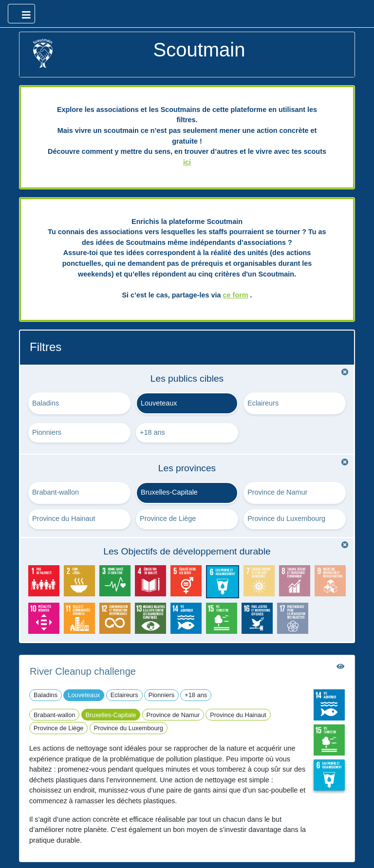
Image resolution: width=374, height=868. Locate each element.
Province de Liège (168, 518)
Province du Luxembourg (286, 518)
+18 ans (152, 432)
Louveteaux (159, 403)
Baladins (46, 403)
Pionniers (47, 432)
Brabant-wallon (56, 492)
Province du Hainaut (64, 518)
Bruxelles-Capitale (169, 492)
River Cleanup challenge (83, 671)
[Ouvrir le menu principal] (21, 14)
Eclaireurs (263, 403)
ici (187, 162)
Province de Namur (277, 492)
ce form (236, 295)
